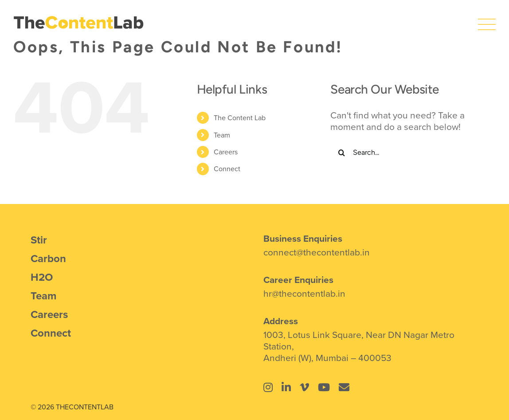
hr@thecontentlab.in (304, 293)
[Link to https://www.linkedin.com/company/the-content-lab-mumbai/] (286, 387)
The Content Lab (240, 118)
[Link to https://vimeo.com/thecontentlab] (304, 387)
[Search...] (406, 153)
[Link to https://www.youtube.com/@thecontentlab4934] (324, 387)
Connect (227, 169)
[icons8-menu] (487, 20)
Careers (226, 152)
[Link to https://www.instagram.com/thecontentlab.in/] (268, 387)
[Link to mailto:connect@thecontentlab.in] (344, 387)
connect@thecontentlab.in (317, 252)
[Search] (341, 153)
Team (222, 135)
